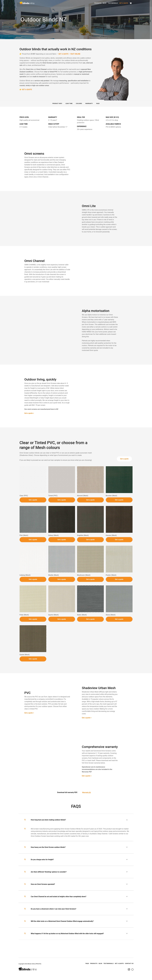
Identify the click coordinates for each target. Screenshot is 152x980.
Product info (57, 104)
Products (98, 3)
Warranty (89, 104)
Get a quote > (29, 422)
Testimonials (113, 3)
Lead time (69, 104)
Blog (105, 3)
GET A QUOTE (27, 90)
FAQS (98, 104)
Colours (79, 104)
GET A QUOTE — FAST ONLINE (69, 54)
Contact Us (129, 963)
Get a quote (124, 3)
